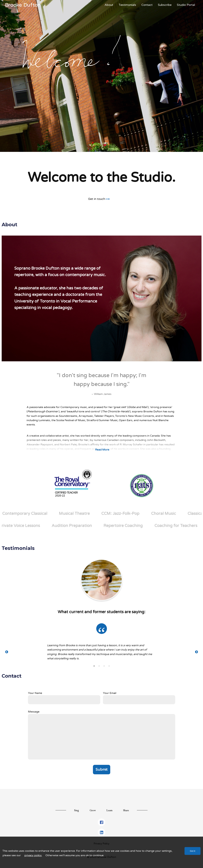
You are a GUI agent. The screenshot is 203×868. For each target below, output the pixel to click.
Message (34, 712)
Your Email (110, 693)
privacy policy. (33, 855)
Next (197, 652)
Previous (7, 652)
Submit (102, 770)
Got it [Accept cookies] (193, 851)
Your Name (35, 693)
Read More (102, 450)
